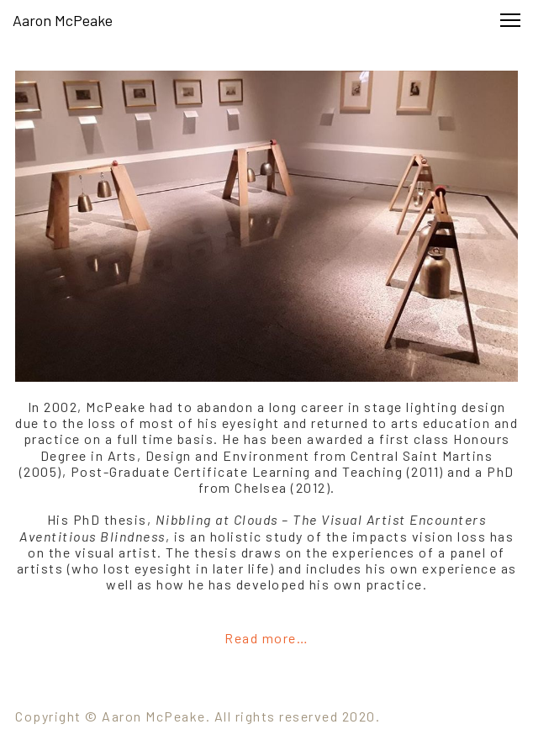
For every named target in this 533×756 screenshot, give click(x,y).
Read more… (266, 638)
